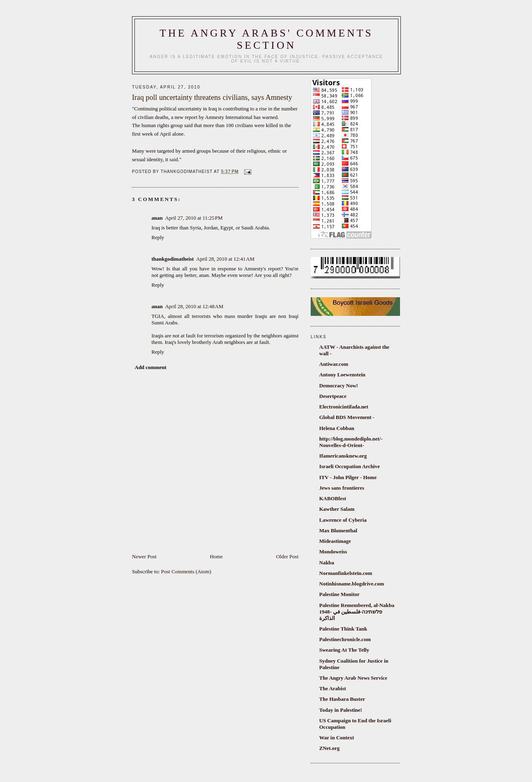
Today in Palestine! (341, 710)
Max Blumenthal (338, 530)
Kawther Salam (337, 509)
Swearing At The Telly (344, 650)
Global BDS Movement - (347, 417)
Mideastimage (335, 541)
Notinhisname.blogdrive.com (352, 584)
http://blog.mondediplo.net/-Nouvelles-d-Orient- (351, 442)
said (174, 159)
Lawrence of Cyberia (343, 520)
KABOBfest (333, 498)
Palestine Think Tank (343, 629)
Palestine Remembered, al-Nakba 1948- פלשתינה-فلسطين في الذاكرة (357, 612)
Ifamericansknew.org (343, 456)
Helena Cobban (337, 428)
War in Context (337, 738)
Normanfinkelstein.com (346, 573)
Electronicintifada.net (344, 407)
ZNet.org (329, 748)
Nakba (327, 563)
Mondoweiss (333, 552)
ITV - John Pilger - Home (348, 477)
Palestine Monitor (339, 594)
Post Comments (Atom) (186, 571)
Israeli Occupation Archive (349, 466)
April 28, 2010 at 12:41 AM (225, 259)
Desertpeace (333, 396)
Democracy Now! (339, 386)
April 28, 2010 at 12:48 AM (194, 306)
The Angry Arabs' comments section (266, 39)
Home (216, 556)
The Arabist (333, 688)
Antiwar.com (334, 364)
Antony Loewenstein (342, 375)
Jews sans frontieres (342, 488)
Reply (158, 237)
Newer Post (144, 556)
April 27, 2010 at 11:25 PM (194, 218)
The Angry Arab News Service (353, 678)
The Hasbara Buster (342, 699)
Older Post (287, 556)
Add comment (151, 367)
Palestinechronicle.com (345, 639)
